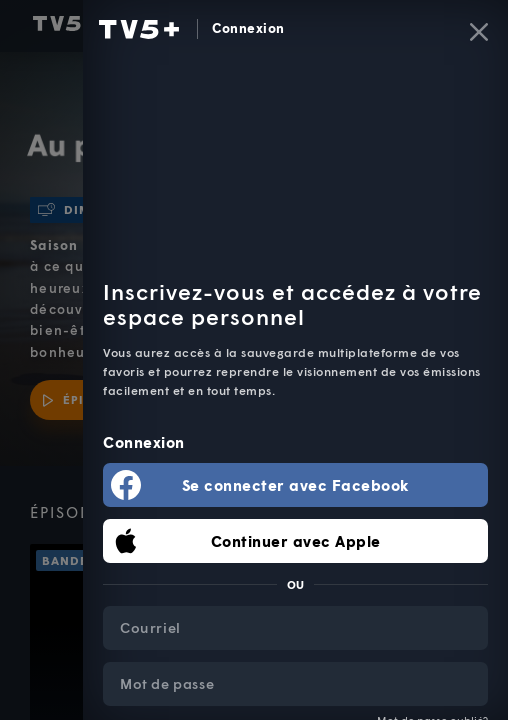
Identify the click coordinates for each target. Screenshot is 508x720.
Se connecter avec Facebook (296, 485)
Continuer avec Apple (296, 541)
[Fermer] (479, 32)
